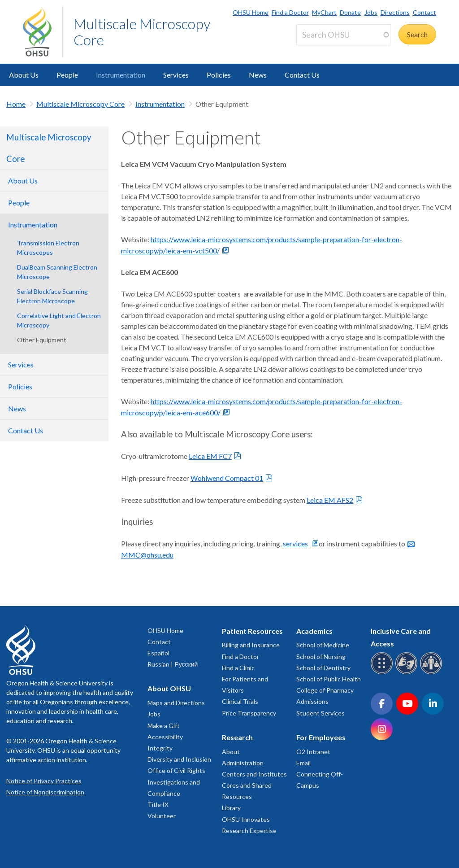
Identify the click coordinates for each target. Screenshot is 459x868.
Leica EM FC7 (210, 456)
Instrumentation (121, 75)
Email (303, 763)
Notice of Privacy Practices (44, 781)
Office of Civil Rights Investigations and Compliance (176, 782)
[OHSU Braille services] (383, 673)
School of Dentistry (323, 668)
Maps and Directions (176, 703)
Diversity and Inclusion (179, 759)
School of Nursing (321, 656)
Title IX (158, 805)
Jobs (371, 12)
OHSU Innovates (246, 819)
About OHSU (169, 688)
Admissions (312, 701)
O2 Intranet (313, 752)
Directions (395, 12)
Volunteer (162, 816)
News (258, 75)
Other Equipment (42, 340)
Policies (219, 75)
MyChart (324, 12)
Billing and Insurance (251, 645)
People (67, 75)
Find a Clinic (238, 668)
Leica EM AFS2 (330, 500)
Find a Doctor (290, 12)
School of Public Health (329, 679)
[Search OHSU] (343, 35)
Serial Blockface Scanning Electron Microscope (52, 296)
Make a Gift (164, 726)
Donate (350, 12)
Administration (243, 763)
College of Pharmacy (325, 690)
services (296, 543)
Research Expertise (249, 831)
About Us (24, 75)
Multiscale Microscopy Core (142, 32)
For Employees (321, 737)
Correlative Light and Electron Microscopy (59, 320)
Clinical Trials (240, 701)
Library (231, 808)
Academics (314, 631)
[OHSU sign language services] (408, 673)
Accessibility (165, 737)
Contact (424, 12)
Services (176, 75)
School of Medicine (323, 645)
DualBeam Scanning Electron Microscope (57, 272)
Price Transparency (249, 713)
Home (16, 104)
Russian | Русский (173, 664)
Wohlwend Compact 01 (227, 478)
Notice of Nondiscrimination (45, 792)
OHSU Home (251, 12)
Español (158, 653)
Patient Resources (252, 631)
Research (237, 737)
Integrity (160, 748)
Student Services (320, 713)
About (231, 752)
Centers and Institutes (254, 774)
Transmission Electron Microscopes (48, 248)
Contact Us (302, 75)
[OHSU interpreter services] (432, 673)
